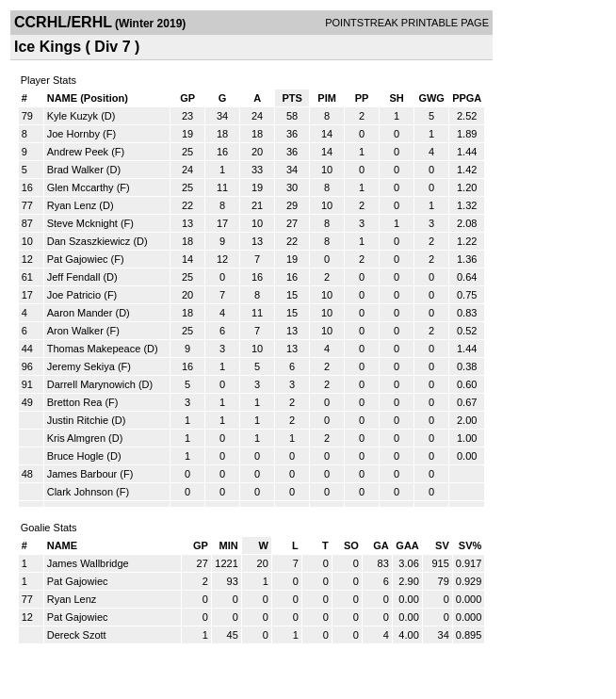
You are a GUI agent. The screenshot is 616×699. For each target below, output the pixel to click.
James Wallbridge (88, 563)
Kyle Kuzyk (73, 116)
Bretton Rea (75, 402)
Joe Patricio (74, 295)
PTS (292, 98)
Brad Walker (75, 170)
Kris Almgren (76, 438)
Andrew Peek (78, 152)
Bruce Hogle (76, 456)
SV (442, 545)
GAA (407, 545)
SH (396, 98)
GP (187, 98)
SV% (470, 545)
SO (351, 545)
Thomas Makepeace (94, 349)
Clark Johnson (80, 492)
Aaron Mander (80, 313)
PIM (327, 98)
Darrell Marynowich (91, 384)
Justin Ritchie (78, 420)
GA (381, 545)
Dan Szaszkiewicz (89, 241)
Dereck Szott (77, 635)
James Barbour (82, 474)
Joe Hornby (73, 134)
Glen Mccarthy (81, 187)
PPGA (467, 98)
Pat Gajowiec (78, 259)
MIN (229, 545)
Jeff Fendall (74, 277)
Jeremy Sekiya (81, 366)
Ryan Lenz (72, 205)
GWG (431, 98)
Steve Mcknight (82, 223)
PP (362, 98)
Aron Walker (75, 331)
